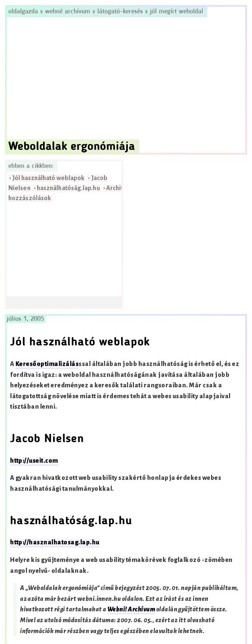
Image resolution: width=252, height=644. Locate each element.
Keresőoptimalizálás (47, 364)
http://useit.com (34, 461)
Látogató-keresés (120, 12)
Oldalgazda (24, 12)
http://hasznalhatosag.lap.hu (55, 542)
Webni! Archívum (68, 12)
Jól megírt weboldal (177, 12)
